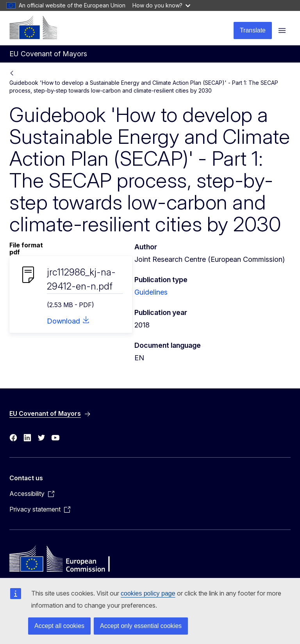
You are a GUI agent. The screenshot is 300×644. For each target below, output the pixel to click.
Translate (253, 30)
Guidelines (151, 292)
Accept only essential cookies (141, 626)
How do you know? (161, 5)
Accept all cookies (59, 626)
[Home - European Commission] (33, 27)
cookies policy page (148, 593)
